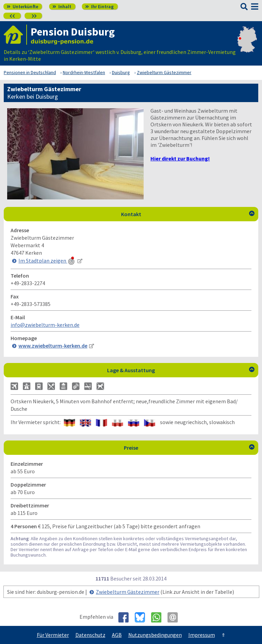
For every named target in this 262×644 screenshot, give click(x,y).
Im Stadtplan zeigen (47, 261)
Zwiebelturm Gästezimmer (128, 592)
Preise (189, 448)
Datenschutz (90, 635)
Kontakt (188, 214)
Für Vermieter (53, 635)
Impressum (202, 635)
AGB (117, 635)
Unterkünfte (23, 6)
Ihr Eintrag (99, 6)
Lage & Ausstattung (181, 370)
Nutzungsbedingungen (155, 635)
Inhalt (62, 6)
